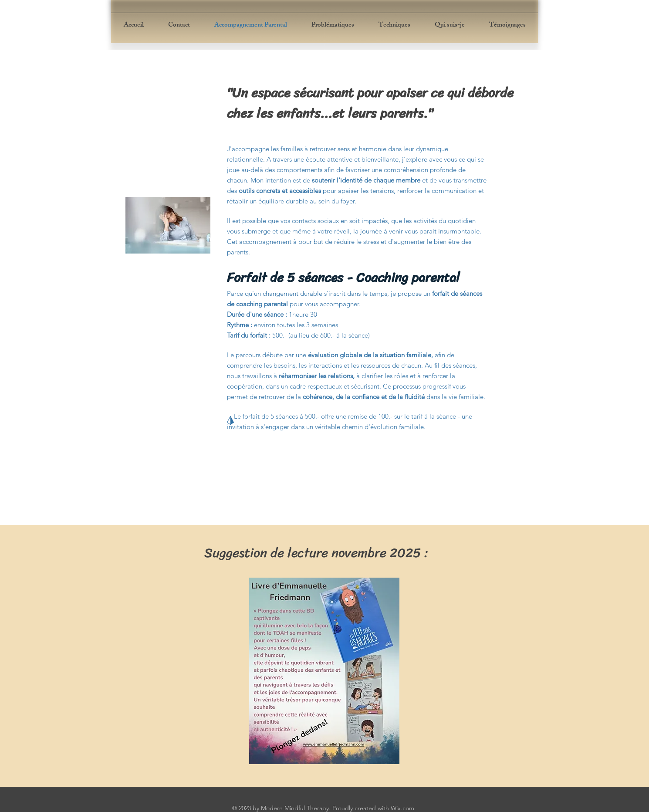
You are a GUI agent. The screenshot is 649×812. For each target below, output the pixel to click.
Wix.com (402, 808)
